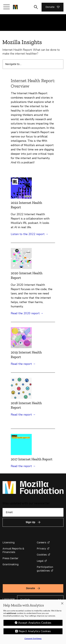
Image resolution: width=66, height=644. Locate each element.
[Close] (62, 603)
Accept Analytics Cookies (35, 623)
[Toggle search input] (36, 7)
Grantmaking (11, 564)
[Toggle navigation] (7, 7)
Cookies (42, 555)
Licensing (9, 542)
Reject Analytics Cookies (35, 631)
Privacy (41, 549)
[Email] (33, 512)
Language (9, 599)
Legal (40, 561)
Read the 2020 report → (27, 313)
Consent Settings (33, 639)
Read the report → (23, 364)
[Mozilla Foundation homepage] (15, 7)
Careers (42, 542)
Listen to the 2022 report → (30, 234)
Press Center (10, 558)
